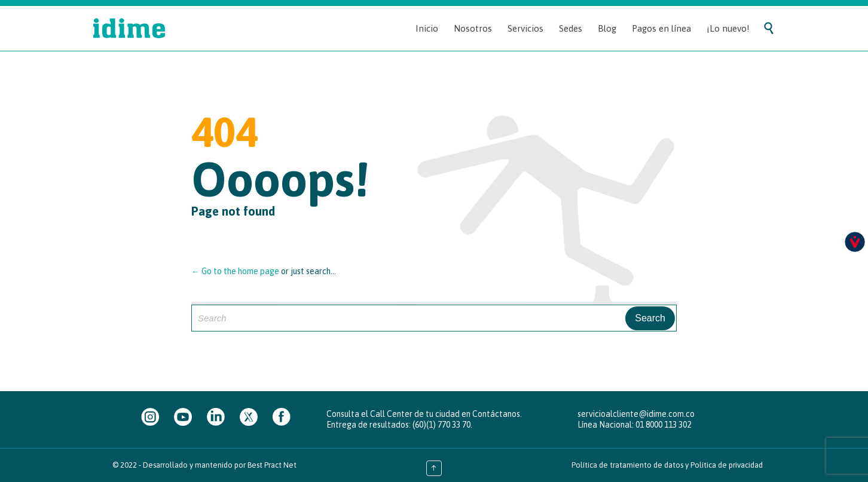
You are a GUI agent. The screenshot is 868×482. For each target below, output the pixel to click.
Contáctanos (496, 414)
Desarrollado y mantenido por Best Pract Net (220, 465)
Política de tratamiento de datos (627, 465)
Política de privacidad (727, 465)
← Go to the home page (235, 271)
